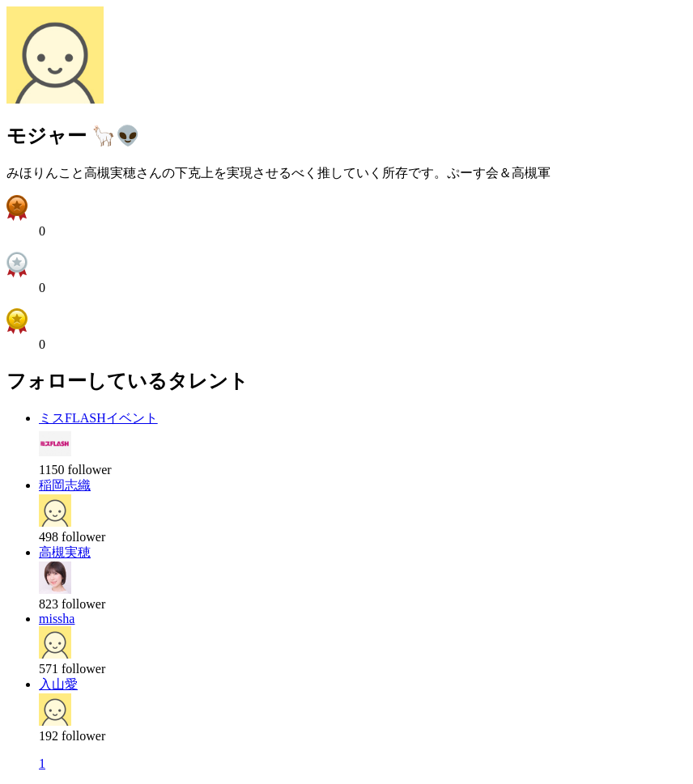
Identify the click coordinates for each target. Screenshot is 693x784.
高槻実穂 (65, 552)
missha (57, 619)
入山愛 (58, 684)
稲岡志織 (65, 485)
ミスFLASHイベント (98, 418)
